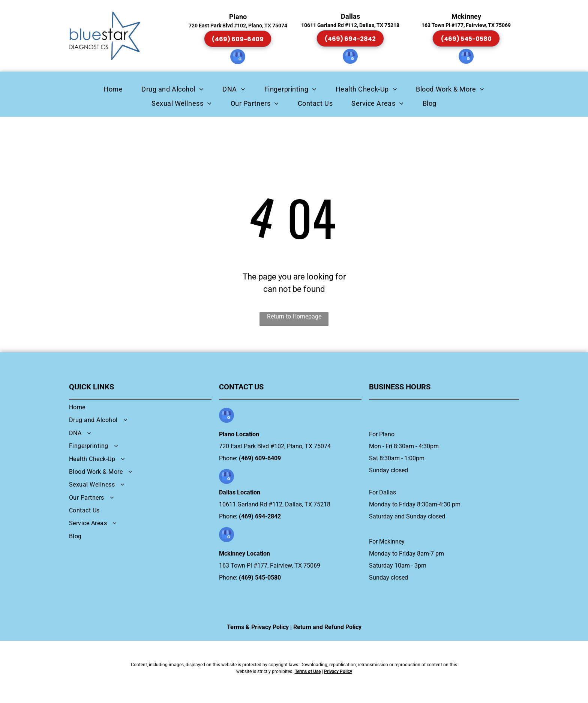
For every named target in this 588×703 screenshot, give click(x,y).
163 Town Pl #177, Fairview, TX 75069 (270, 566)
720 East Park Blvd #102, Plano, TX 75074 (275, 446)
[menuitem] (113, 89)
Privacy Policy (338, 671)
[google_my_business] (238, 58)
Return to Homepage (294, 316)
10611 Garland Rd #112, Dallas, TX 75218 (275, 504)
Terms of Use (308, 671)
